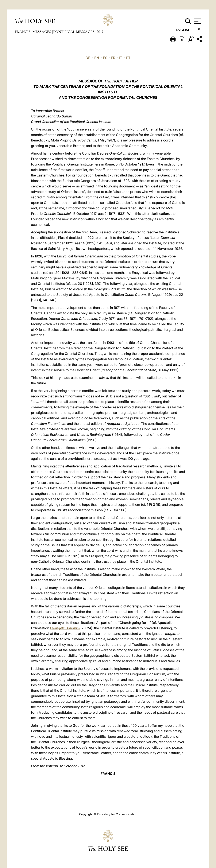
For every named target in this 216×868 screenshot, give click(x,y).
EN (97, 58)
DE (88, 58)
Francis (23, 32)
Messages (42, 32)
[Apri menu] (197, 21)
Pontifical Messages (74, 32)
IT (121, 58)
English (185, 31)
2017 (100, 32)
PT (128, 58)
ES (105, 58)
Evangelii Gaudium (65, 628)
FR (113, 58)
